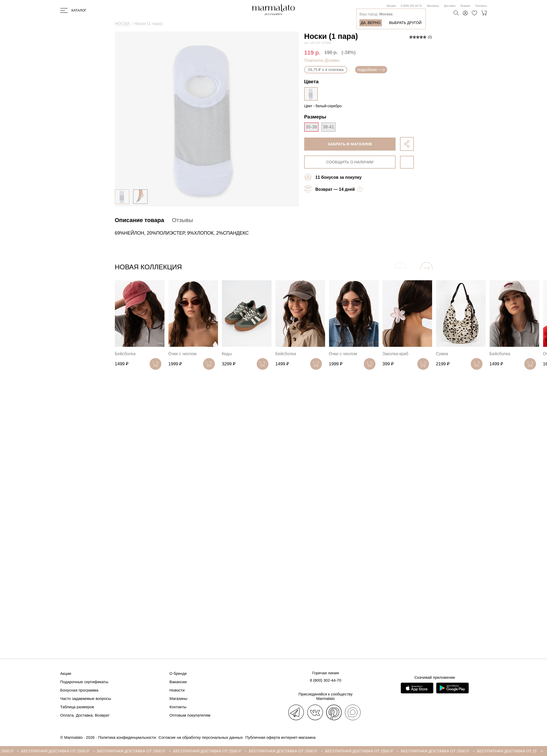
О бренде (178, 673)
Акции (66, 673)
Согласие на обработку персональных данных (201, 737)
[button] (427, 268)
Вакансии (178, 682)
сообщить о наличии (350, 162)
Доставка (450, 6)
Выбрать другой (405, 23)
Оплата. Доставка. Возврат (85, 715)
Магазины (433, 6)
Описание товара (140, 220)
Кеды (227, 354)
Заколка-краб (395, 354)
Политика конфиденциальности (127, 737)
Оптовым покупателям (190, 715)
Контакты (481, 6)
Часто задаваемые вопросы (86, 698)
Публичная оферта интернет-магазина (280, 737)
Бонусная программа (79, 690)
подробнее (371, 70)
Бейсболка (125, 354)
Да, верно (370, 23)
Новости (177, 690)
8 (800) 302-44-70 (411, 6)
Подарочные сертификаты (84, 682)
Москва (391, 6)
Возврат (466, 6)
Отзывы (182, 220)
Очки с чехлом (183, 354)
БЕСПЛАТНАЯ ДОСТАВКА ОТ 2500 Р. (59, 751)
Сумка (442, 354)
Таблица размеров (77, 707)
